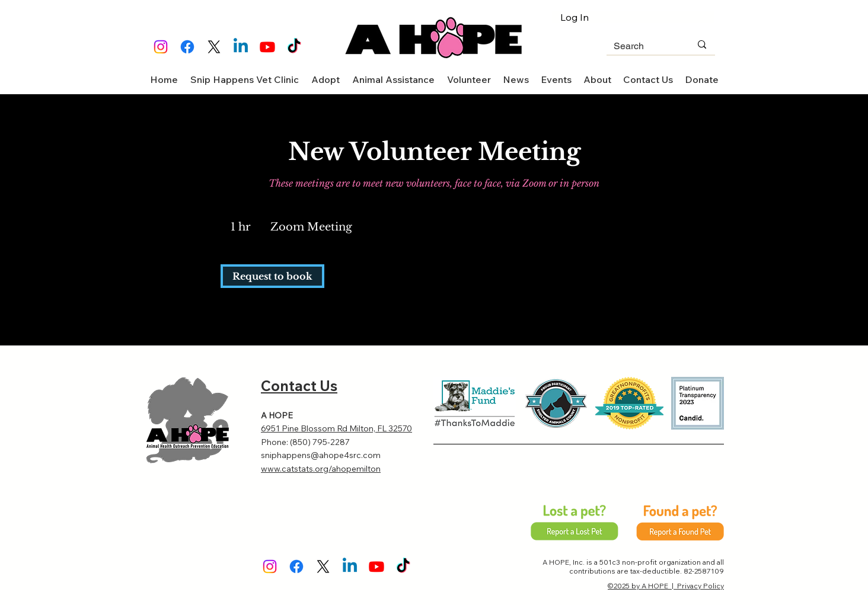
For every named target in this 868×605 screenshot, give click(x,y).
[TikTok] (294, 47)
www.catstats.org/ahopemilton (321, 469)
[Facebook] (187, 47)
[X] (214, 47)
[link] (272, 276)
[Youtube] (267, 47)
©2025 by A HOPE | (642, 586)
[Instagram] (161, 47)
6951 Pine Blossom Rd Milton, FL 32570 (336, 428)
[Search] (643, 47)
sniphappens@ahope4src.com (321, 455)
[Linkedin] (241, 47)
